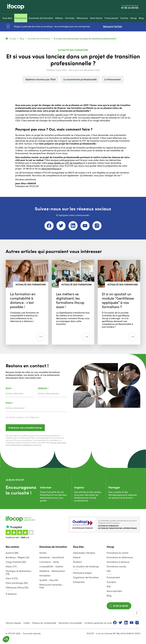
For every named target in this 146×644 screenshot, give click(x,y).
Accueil (11, 39)
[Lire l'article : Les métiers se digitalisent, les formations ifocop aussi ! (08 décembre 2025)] (73, 302)
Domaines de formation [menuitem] (53, 547)
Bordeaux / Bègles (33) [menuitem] (17, 557)
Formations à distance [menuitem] (118, 562)
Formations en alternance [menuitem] (120, 557)
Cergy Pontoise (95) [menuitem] (16, 562)
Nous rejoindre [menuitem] (114, 591)
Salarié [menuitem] (77, 557)
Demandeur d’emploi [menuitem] (84, 553)
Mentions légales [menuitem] (13, 623)
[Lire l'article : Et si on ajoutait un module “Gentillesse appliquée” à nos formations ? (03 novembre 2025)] (119, 302)
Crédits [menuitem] (27, 623)
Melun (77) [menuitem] (11, 566)
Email (17, 403)
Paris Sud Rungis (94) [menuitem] (17, 583)
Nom (16, 389)
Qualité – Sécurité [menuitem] (49, 580)
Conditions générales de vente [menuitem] (98, 623)
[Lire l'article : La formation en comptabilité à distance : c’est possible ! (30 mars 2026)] (27, 302)
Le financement (112, 79)
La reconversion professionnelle (80, 79)
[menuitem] (7, 18)
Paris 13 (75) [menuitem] (12, 578)
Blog (22, 39)
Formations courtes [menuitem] (116, 566)
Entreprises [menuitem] (79, 582)
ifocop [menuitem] (110, 547)
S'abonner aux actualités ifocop (25, 428)
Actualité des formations (39, 39)
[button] (6, 639)
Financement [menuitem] (113, 577)
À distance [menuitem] (11, 594)
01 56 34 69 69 (130, 8)
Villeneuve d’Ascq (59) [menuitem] (17, 587)
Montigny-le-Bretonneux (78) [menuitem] (18, 572)
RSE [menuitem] (109, 586)
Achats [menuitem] (43, 553)
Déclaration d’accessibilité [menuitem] (70, 623)
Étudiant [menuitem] (77, 562)
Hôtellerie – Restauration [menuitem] (52, 571)
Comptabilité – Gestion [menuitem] (51, 566)
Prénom (51, 389)
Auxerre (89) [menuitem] (12, 553)
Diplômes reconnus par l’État (41, 79)
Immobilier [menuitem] (45, 576)
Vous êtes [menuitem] (78, 547)
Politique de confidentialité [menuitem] (44, 623)
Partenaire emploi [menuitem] (82, 573)
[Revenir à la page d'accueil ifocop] (16, 7)
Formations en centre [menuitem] (117, 553)
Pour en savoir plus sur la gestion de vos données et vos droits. (36, 444)
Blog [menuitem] (109, 596)
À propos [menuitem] (111, 582)
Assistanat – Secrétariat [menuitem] (52, 557)
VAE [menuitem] (109, 571)
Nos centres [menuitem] (12, 547)
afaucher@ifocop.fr (51, 169)
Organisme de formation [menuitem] (86, 577)
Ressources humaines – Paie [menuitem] (51, 586)
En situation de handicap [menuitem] (86, 566)
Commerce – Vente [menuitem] (49, 562)
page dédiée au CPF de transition (65, 163)
